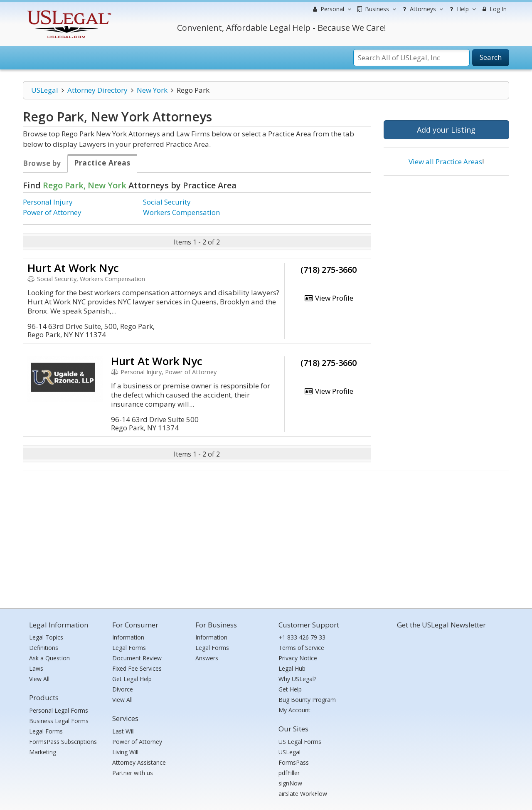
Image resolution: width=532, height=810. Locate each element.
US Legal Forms (300, 742)
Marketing (43, 752)
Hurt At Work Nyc (73, 268)
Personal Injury (48, 202)
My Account (294, 710)
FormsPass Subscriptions (63, 742)
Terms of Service (301, 648)
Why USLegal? (297, 679)
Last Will (123, 731)
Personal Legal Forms (59, 710)
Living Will (125, 752)
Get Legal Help (132, 679)
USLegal (45, 90)
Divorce (123, 689)
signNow (290, 783)
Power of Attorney (52, 212)
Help (462, 9)
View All (39, 679)
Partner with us (133, 773)
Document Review (137, 658)
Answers (207, 658)
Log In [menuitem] (494, 9)
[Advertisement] (446, 236)
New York (152, 90)
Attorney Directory (97, 90)
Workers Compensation (181, 212)
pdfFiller (289, 773)
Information (128, 637)
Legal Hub (292, 668)
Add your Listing (446, 130)
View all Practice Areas (445, 162)
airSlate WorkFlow (303, 794)
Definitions (44, 648)
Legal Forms (46, 731)
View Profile (329, 298)
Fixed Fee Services (137, 668)
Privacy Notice (298, 658)
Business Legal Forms (59, 721)
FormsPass (294, 762)
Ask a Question (49, 658)
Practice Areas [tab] (102, 163)
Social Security (167, 202)
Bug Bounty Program (307, 700)
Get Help (290, 689)
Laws (36, 668)
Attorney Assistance (139, 762)
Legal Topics (46, 637)
